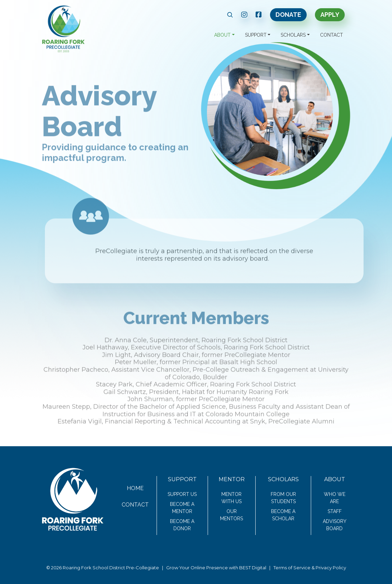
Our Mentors (231, 515)
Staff (335, 511)
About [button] (222, 35)
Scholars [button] (293, 35)
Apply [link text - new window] (330, 15)
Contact (135, 505)
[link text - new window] (244, 15)
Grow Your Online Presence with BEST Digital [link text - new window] (216, 568)
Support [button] (256, 35)
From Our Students (283, 498)
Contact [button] (332, 35)
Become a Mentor (182, 508)
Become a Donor (182, 525)
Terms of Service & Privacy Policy (310, 568)
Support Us (182, 494)
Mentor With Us (231, 498)
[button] (230, 15)
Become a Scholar (283, 515)
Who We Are (335, 498)
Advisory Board (335, 525)
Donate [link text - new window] (288, 15)
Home (135, 488)
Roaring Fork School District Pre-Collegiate (111, 568)
